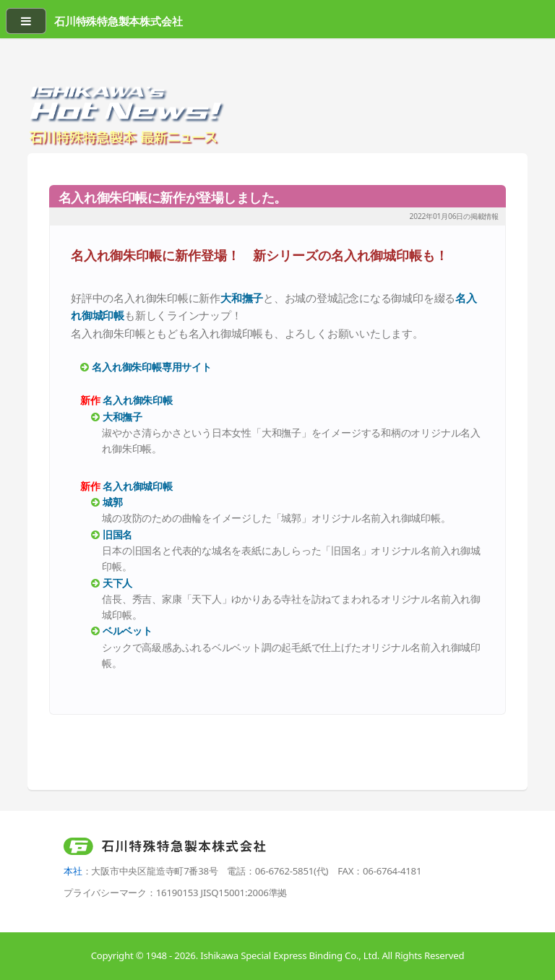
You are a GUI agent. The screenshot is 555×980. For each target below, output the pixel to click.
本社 (73, 871)
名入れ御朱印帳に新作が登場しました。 (173, 197)
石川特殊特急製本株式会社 (118, 21)
